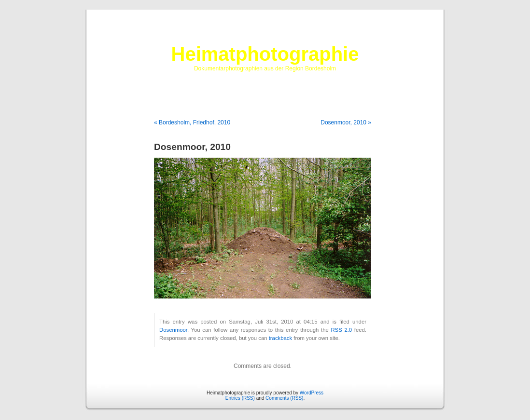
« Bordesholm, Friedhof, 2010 (192, 122)
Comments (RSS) (284, 398)
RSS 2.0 (341, 330)
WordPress (312, 393)
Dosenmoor (173, 330)
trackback (280, 338)
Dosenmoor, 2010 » (346, 122)
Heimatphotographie (265, 54)
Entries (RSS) (240, 398)
